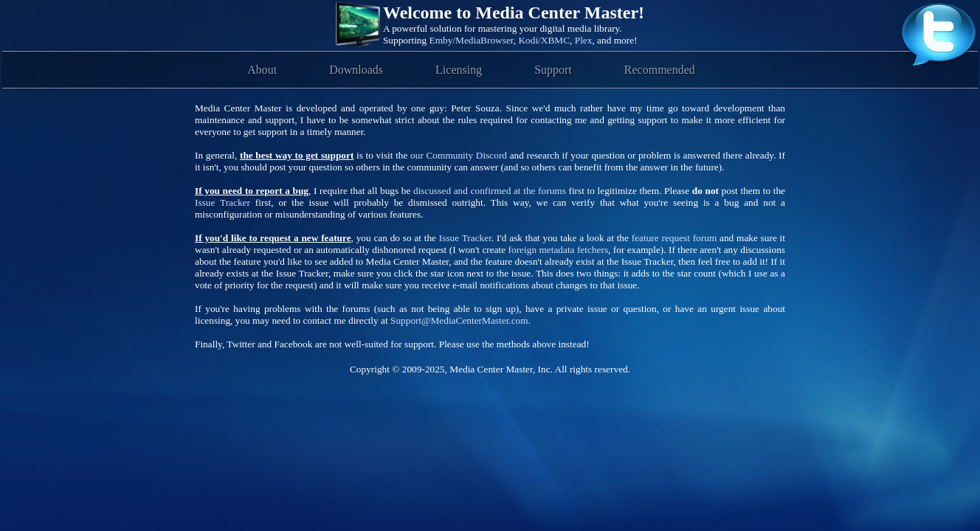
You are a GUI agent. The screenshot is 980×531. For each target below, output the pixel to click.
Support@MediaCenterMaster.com (459, 320)
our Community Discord (459, 155)
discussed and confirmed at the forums (490, 191)
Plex (584, 40)
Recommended (660, 70)
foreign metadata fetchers (559, 250)
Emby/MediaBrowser (472, 40)
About (262, 70)
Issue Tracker (222, 202)
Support (553, 70)
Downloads (356, 70)
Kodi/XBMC (544, 40)
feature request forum (674, 238)
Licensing (459, 70)
